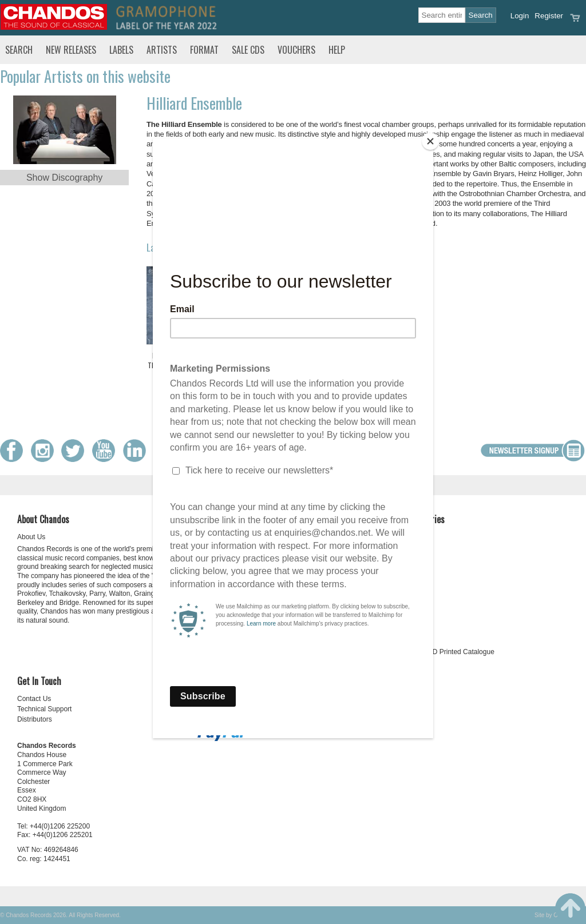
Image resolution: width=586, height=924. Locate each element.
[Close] (430, 141)
